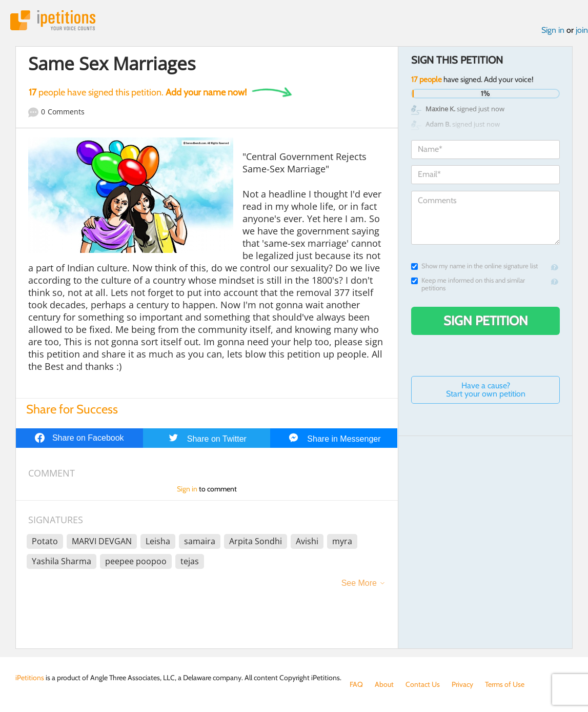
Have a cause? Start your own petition (486, 390)
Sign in (553, 30)
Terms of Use (505, 684)
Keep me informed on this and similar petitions (468, 284)
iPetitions (53, 20)
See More (359, 583)
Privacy (462, 684)
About (384, 684)
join (582, 30)
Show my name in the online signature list (474, 266)
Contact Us (423, 684)
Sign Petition (486, 321)
